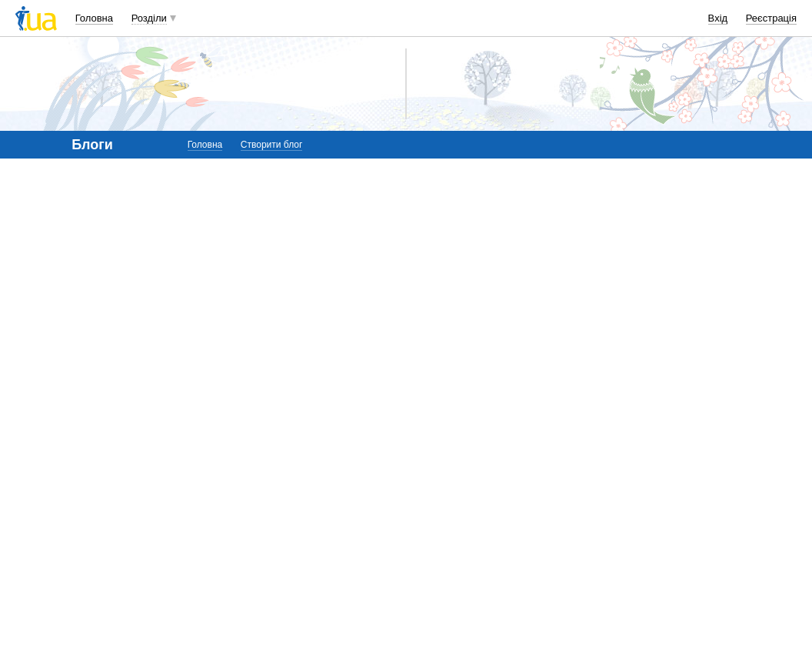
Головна (94, 18)
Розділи (149, 18)
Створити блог (272, 145)
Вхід (718, 18)
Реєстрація (771, 18)
